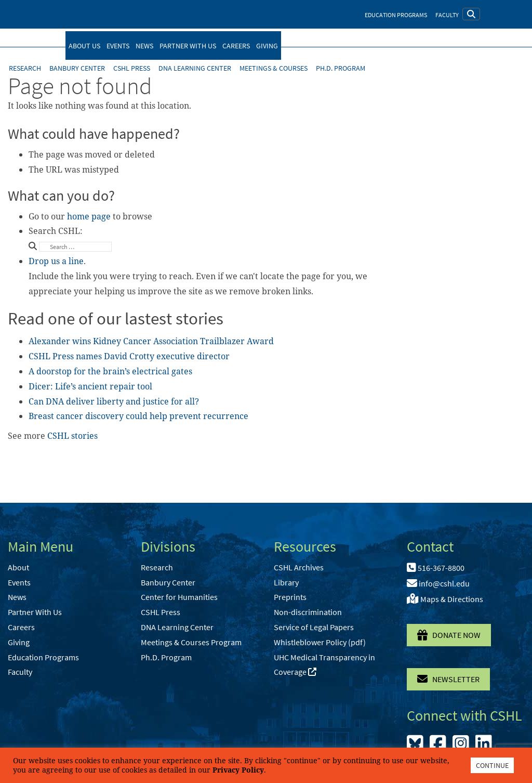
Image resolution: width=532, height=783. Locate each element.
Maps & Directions (445, 599)
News (144, 46)
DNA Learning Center (195, 68)
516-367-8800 (436, 568)
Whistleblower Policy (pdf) (320, 642)
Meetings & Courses (274, 68)
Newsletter (448, 679)
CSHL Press (132, 68)
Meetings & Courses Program (191, 642)
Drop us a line (56, 261)
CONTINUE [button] (492, 765)
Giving (267, 46)
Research (25, 68)
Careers (236, 46)
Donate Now (449, 635)
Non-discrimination (308, 612)
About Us (84, 46)
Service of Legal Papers (314, 627)
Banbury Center (77, 68)
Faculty (447, 15)
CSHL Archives (299, 567)
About (18, 567)
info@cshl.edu (438, 583)
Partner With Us (188, 46)
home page (89, 216)
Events (118, 46)
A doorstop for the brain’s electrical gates (110, 371)
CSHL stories (72, 436)
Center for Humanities (179, 597)
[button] (471, 14)
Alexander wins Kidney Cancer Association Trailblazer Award (151, 341)
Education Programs (396, 15)
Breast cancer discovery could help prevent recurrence (138, 416)
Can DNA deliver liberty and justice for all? (114, 401)
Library (286, 582)
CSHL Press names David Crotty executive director (129, 356)
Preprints (290, 597)
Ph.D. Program (341, 68)
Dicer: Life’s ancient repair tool (90, 386)
